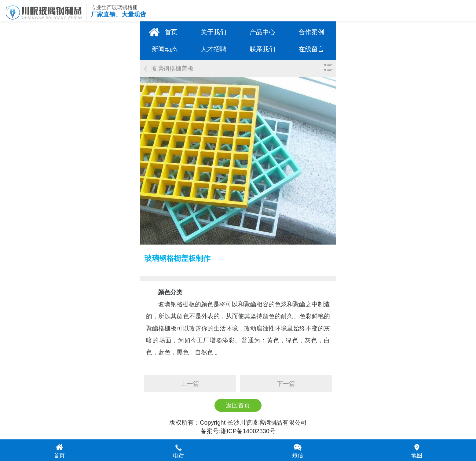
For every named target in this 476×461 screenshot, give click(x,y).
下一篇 (286, 384)
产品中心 (262, 32)
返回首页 (238, 405)
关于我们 (214, 32)
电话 (178, 455)
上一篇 (190, 384)
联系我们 (262, 49)
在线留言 (311, 49)
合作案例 (311, 32)
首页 (171, 32)
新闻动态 (165, 49)
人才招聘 (214, 49)
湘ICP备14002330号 (248, 431)
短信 (298, 455)
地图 (417, 455)
